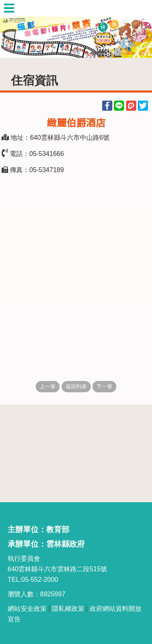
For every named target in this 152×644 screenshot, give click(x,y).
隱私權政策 (68, 609)
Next (138, 29)
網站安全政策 (27, 609)
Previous (14, 29)
